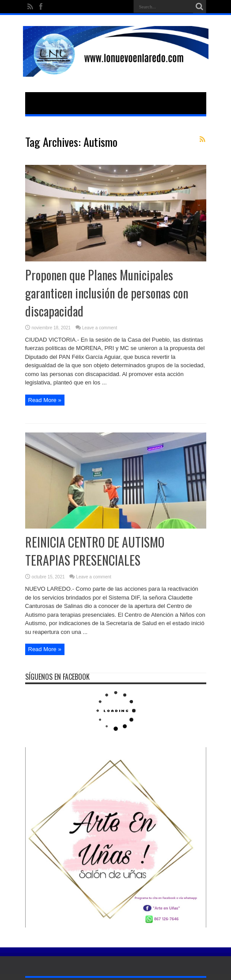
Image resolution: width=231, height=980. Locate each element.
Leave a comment (100, 328)
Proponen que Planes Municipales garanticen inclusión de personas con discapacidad (107, 293)
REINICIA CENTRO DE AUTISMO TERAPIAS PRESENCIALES (95, 551)
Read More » (45, 400)
